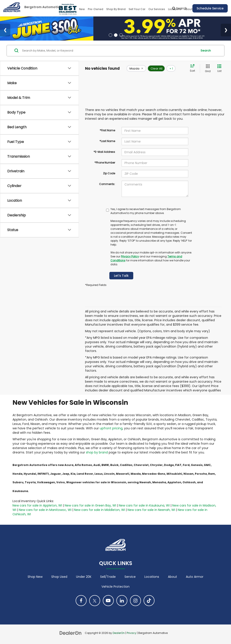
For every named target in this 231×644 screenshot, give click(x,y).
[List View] (219, 69)
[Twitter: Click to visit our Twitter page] (95, 601)
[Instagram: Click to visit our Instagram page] (135, 601)
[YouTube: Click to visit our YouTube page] (108, 601)
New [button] (82, 9)
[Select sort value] (194, 68)
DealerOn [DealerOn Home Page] (119, 633)
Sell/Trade (108, 577)
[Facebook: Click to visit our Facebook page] (81, 601)
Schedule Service (210, 8)
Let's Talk (121, 276)
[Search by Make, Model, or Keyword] (109, 51)
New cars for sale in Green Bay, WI (90, 505)
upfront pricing (111, 428)
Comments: (107, 184)
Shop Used (59, 577)
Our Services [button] (157, 9)
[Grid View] (207, 69)
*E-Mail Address (104, 152)
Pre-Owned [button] (96, 9)
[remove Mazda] (136, 68)
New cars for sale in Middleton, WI (100, 510)
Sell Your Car (137, 9)
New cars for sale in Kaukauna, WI (144, 505)
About (172, 577)
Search (206, 51)
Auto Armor (195, 577)
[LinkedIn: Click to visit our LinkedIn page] (122, 601)
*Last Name (107, 141)
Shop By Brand (116, 9)
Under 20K (84, 577)
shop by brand (97, 452)
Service (130, 577)
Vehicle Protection (115, 587)
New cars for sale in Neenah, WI (151, 510)
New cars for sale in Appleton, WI (37, 505)
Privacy (131, 633)
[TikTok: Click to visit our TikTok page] (149, 601)
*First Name (107, 130)
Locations (152, 577)
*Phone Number (105, 163)
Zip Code (109, 173)
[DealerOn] (71, 633)
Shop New (35, 577)
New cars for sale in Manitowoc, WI (45, 510)
